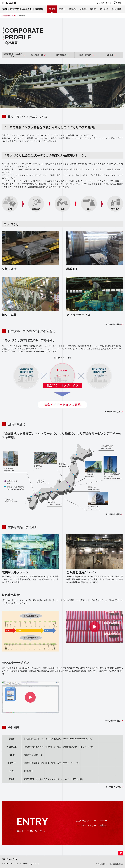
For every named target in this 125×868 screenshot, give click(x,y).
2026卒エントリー (86, 821)
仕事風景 (83, 9)
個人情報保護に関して (116, 864)
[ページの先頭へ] (121, 853)
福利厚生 (62, 9)
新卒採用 (93, 9)
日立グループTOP (10, 859)
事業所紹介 (73, 9)
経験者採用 (104, 9)
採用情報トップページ (9, 16)
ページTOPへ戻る (113, 324)
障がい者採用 (117, 9)
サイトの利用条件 (101, 864)
